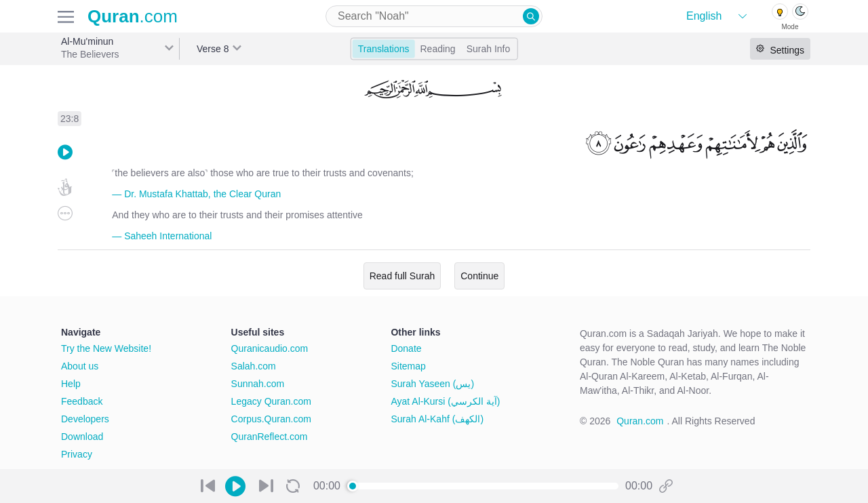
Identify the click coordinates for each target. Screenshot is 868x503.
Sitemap (408, 366)
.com (133, 16)
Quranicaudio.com (270, 348)
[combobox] (434, 16)
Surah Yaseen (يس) (432, 384)
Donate (406, 348)
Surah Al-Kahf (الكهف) (437, 419)
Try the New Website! (106, 348)
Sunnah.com (258, 384)
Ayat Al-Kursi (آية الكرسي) (445, 401)
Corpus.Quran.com (271, 419)
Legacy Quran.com (271, 401)
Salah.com (254, 366)
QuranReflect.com (270, 437)
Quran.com (640, 421)
